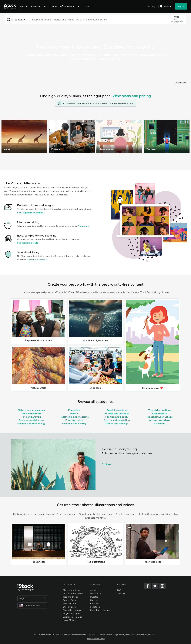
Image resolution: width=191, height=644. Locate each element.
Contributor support (100, 610)
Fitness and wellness (117, 413)
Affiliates (94, 603)
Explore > (107, 464)
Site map (122, 593)
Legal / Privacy (70, 620)
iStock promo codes (73, 593)
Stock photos (70, 603)
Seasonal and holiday (74, 423)
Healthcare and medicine (74, 417)
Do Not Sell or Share (96, 638)
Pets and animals (31, 417)
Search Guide (70, 600)
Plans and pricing (71, 590)
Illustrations (49, 6)
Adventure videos (160, 420)
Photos (34, 6)
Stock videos (69, 607)
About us (95, 590)
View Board (180, 82)
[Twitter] (155, 586)
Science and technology (31, 423)
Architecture (160, 413)
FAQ (119, 590)
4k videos (160, 423)
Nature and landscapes (31, 410)
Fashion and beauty (117, 417)
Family (74, 413)
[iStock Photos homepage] (11, 6)
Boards (168, 6)
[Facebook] (148, 586)
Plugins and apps (71, 613)
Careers (94, 600)
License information (73, 617)
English (33, 598)
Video (22, 6)
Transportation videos (160, 417)
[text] (98, 19)
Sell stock (95, 607)
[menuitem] (23, 9)
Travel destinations (160, 410)
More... (89, 6)
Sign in (181, 6)
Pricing (152, 6)
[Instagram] (162, 586)
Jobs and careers (31, 413)
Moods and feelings (117, 423)
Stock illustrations (72, 610)
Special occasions (117, 410)
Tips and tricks (70, 597)
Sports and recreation (117, 420)
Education (74, 410)
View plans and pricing (132, 96)
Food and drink (74, 420)
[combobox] (17, 19)
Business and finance (31, 420)
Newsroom (95, 593)
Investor (94, 597)
